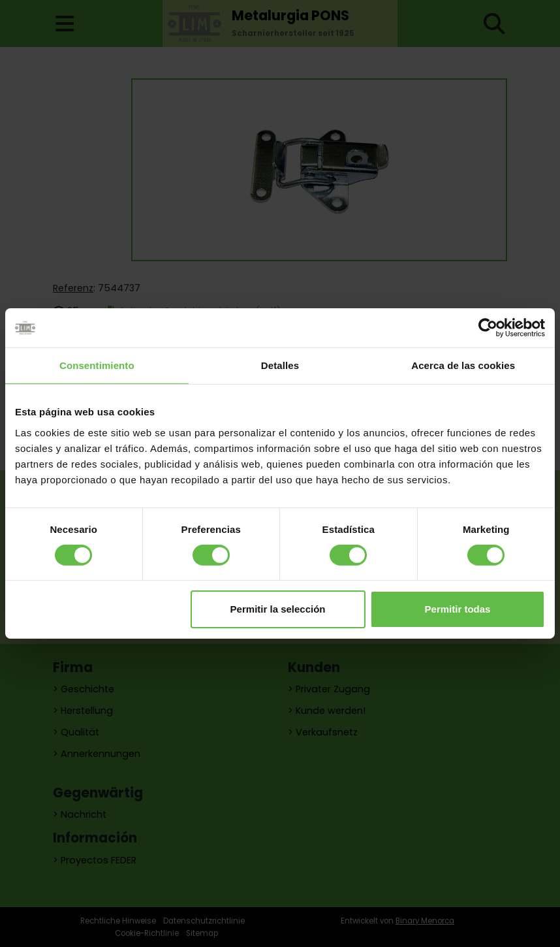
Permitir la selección (278, 609)
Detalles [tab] (280, 365)
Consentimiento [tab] (97, 365)
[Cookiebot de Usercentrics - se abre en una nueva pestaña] (488, 328)
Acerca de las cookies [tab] (463, 365)
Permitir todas (458, 609)
